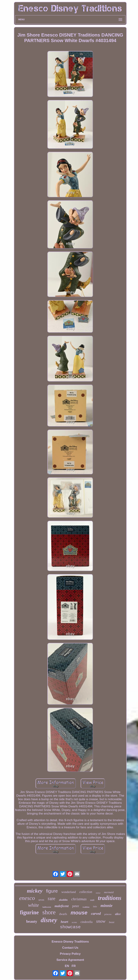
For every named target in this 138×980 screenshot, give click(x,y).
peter (76, 906)
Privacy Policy (70, 954)
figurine (29, 912)
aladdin (63, 900)
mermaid (109, 892)
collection (86, 892)
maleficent (62, 906)
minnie (107, 906)
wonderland (68, 892)
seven (41, 900)
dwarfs (63, 914)
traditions (110, 898)
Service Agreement (70, 960)
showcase (70, 927)
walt (92, 900)
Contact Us (70, 948)
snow (101, 921)
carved (96, 914)
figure (52, 891)
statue (98, 893)
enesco (27, 898)
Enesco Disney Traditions (70, 942)
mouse (79, 913)
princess (108, 914)
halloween (47, 907)
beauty (32, 921)
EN (67, 966)
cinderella (87, 922)
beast (112, 922)
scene (74, 922)
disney (49, 920)
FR (74, 966)
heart (64, 922)
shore (49, 912)
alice (118, 914)
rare (52, 899)
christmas (79, 899)
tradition (86, 907)
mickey (35, 891)
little (95, 907)
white (34, 905)
